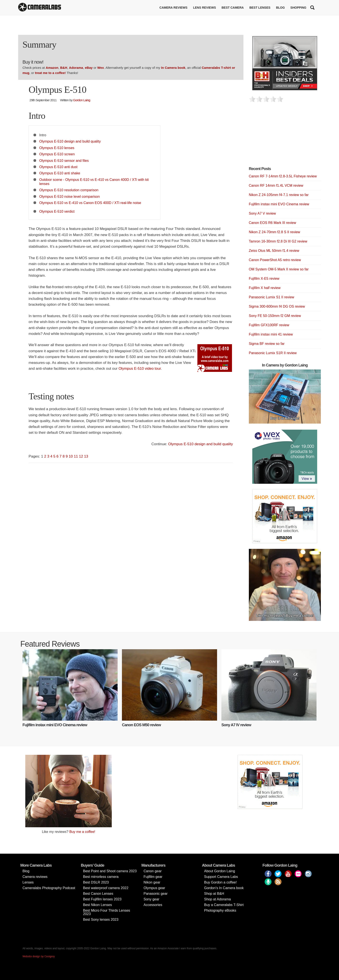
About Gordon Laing (220, 871)
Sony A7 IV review (236, 725)
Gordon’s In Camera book (224, 888)
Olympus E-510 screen (57, 154)
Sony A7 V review (262, 213)
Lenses (28, 882)
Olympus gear (154, 888)
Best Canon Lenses (98, 894)
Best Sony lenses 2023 (101, 920)
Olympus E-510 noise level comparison (70, 196)
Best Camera (233, 8)
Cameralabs (40, 8)
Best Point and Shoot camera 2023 (110, 871)
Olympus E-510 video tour (140, 369)
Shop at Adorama (217, 899)
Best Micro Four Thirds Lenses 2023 (107, 912)
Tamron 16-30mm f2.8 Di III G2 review (278, 241)
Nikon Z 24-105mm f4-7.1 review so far (279, 195)
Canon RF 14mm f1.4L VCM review (276, 186)
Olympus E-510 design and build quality (70, 141)
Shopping (298, 8)
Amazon (52, 68)
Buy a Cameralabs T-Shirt (224, 905)
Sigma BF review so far (267, 344)
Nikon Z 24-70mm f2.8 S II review (274, 232)
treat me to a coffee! (50, 73)
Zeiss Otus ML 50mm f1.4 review (274, 251)
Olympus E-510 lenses (57, 148)
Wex (101, 68)
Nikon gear (152, 882)
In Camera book (173, 68)
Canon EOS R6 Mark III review (273, 223)
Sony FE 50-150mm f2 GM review (275, 316)
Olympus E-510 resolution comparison (69, 190)
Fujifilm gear (153, 877)
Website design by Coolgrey (39, 956)
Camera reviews (173, 8)
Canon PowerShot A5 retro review (275, 260)
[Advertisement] (281, 137)
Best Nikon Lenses (97, 905)
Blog (280, 8)
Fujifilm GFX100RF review (269, 325)
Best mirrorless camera (101, 877)
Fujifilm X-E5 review (264, 279)
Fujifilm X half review (265, 288)
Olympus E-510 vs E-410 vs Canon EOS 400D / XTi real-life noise (90, 203)
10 (71, 456)
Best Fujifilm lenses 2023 (102, 899)
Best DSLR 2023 (96, 882)
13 (86, 456)
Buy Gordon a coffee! (220, 882)
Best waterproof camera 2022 (106, 888)
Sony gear (151, 899)
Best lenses (260, 8)
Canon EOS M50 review (141, 725)
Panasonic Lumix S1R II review (273, 353)
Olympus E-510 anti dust (58, 167)
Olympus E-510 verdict (57, 211)
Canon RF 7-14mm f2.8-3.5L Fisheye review (283, 176)
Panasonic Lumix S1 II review (272, 297)
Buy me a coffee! (82, 832)
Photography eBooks (220, 910)
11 (76, 456)
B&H (64, 68)
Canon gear (153, 871)
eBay (89, 68)
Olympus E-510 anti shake (60, 173)
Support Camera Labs (221, 877)
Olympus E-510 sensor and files (64, 161)
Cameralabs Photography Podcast (49, 888)
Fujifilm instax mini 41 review (271, 334)
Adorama (76, 68)
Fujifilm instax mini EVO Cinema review (279, 204)
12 (81, 456)
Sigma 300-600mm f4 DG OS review (277, 306)
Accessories (153, 905)
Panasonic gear (156, 894)
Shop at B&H (214, 894)
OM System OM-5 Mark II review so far (279, 269)
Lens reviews (205, 8)
